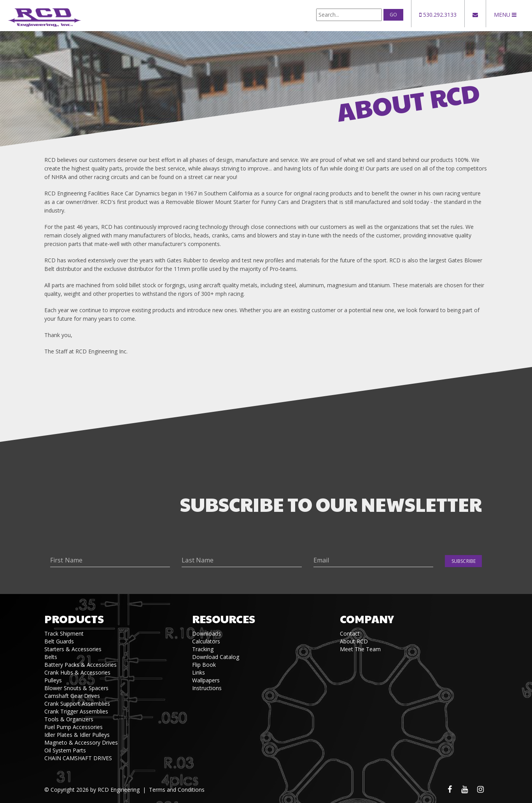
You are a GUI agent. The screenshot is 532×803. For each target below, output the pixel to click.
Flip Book (204, 665)
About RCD (354, 641)
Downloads (206, 633)
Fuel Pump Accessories (73, 727)
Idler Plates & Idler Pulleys (77, 735)
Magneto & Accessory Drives (81, 742)
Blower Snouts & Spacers (76, 688)
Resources (224, 619)
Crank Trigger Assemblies (76, 711)
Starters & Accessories (73, 649)
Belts (51, 657)
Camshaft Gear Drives (72, 696)
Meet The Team (360, 649)
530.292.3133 (438, 15)
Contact (350, 633)
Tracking (203, 649)
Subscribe (464, 561)
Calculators (206, 641)
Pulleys (53, 680)
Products (74, 619)
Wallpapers (206, 680)
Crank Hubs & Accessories (77, 672)
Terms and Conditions (177, 790)
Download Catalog (216, 657)
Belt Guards (59, 641)
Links (199, 672)
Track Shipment (64, 633)
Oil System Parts (65, 750)
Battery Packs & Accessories (80, 665)
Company (367, 619)
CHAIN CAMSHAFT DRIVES (78, 758)
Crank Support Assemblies (77, 704)
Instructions (207, 688)
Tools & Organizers (69, 719)
